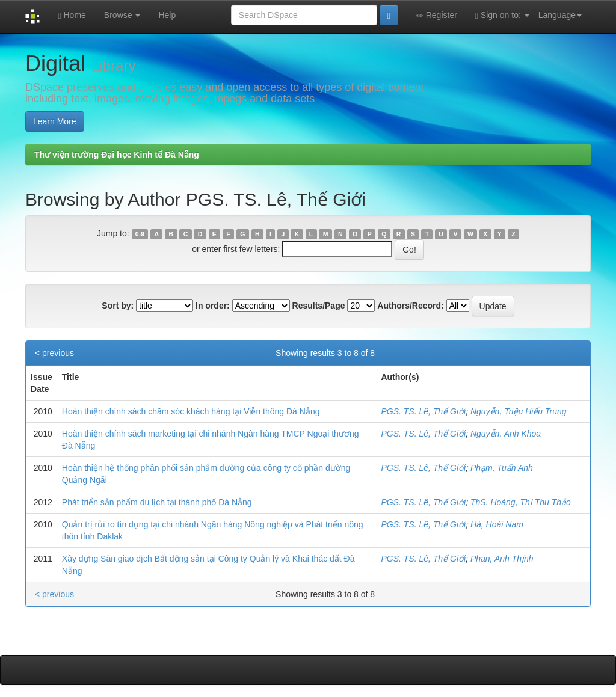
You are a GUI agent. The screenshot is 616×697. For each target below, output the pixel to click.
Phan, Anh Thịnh (502, 559)
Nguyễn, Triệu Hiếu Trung (519, 411)
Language (560, 15)
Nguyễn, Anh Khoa (506, 434)
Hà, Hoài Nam (497, 524)
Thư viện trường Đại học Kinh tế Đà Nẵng (117, 155)
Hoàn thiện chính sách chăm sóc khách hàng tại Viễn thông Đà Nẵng (191, 411)
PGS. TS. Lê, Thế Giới (423, 411)
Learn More (55, 121)
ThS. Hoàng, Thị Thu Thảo (521, 502)
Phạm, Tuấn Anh (502, 468)
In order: (213, 306)
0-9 (140, 234)
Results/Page (319, 306)
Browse (122, 15)
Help (167, 15)
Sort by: (118, 306)
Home (72, 15)
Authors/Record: (410, 306)
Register (437, 15)
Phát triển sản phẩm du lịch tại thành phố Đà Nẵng (157, 502)
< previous (54, 353)
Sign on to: (502, 15)
